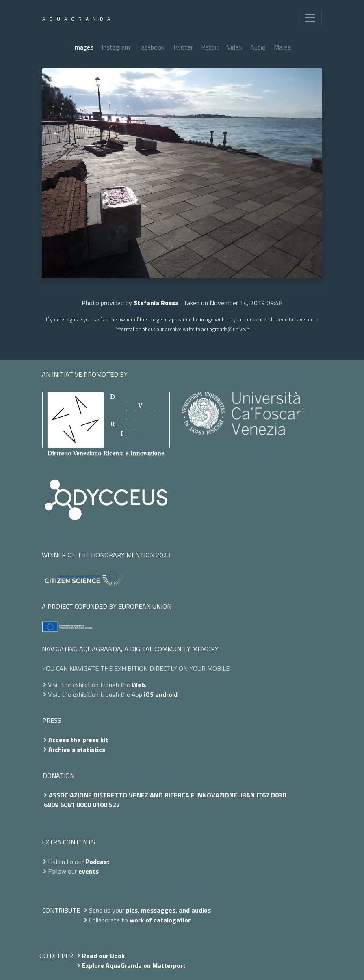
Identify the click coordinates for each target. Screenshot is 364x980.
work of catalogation (161, 920)
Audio (258, 47)
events (89, 871)
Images (83, 47)
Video (235, 47)
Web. (139, 685)
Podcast (97, 862)
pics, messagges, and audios (168, 910)
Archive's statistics (77, 750)
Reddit (210, 47)
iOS (149, 694)
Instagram (116, 47)
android (166, 694)
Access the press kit (78, 740)
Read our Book (103, 956)
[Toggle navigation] (310, 18)
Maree (282, 47)
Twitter (183, 47)
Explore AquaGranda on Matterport (134, 965)
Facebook (151, 47)
